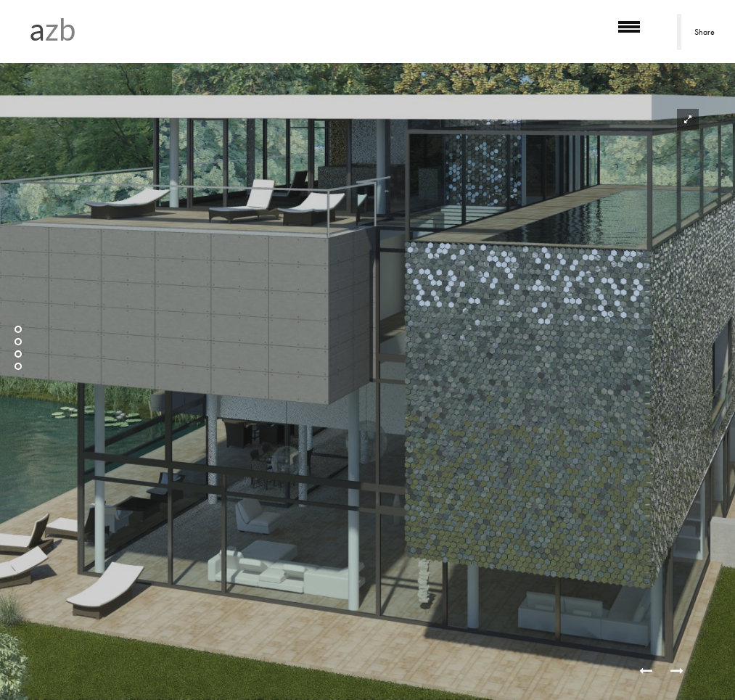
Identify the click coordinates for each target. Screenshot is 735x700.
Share (705, 32)
